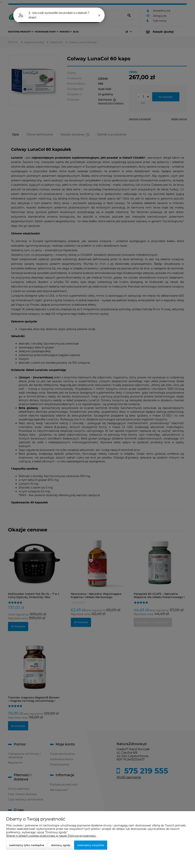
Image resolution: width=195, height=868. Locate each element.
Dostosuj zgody (61, 845)
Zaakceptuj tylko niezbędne (27, 845)
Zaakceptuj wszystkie (91, 845)
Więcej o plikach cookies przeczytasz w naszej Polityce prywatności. (51, 836)
